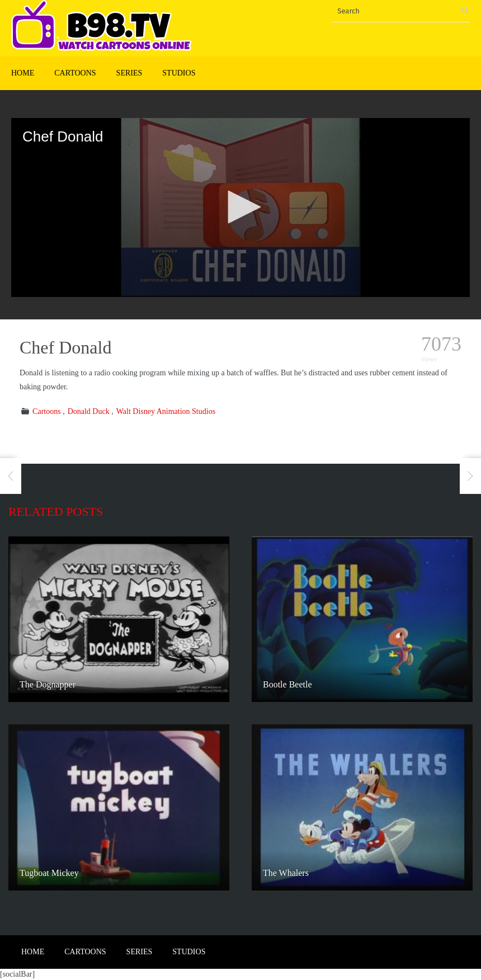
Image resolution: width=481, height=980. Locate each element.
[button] (240, 207)
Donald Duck (89, 411)
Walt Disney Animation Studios (166, 411)
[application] (240, 208)
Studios (179, 73)
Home (23, 73)
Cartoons (75, 73)
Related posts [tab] (56, 512)
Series (129, 73)
